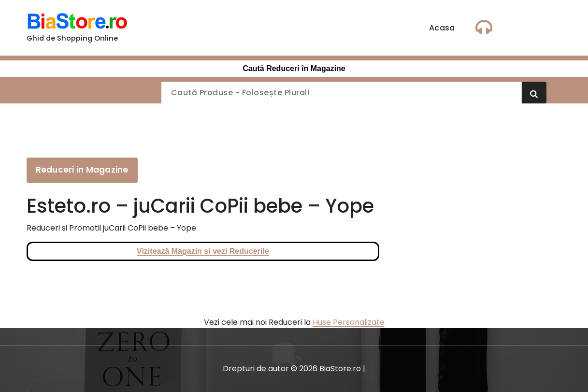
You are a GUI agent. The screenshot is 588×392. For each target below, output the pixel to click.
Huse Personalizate (349, 322)
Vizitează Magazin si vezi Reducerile (203, 251)
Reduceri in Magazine (82, 170)
